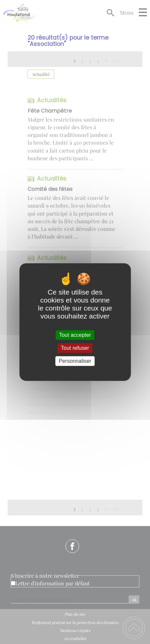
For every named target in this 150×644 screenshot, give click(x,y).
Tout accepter (75, 335)
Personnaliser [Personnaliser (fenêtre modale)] (75, 361)
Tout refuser (75, 348)
